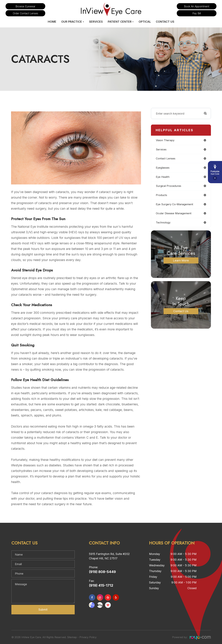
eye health (163, 178)
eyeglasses (163, 168)
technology (164, 224)
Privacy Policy (88, 637)
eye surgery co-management (175, 206)
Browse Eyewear (25, 6)
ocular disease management (175, 215)
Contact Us (165, 22)
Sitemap (72, 637)
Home (52, 22)
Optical (145, 22)
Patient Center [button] (121, 22)
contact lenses (166, 159)
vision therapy (166, 140)
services (161, 150)
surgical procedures (169, 187)
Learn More (181, 262)
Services (96, 22)
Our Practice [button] (73, 22)
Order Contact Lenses (25, 13)
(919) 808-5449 (102, 572)
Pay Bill (197, 13)
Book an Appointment (197, 6)
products (162, 196)
